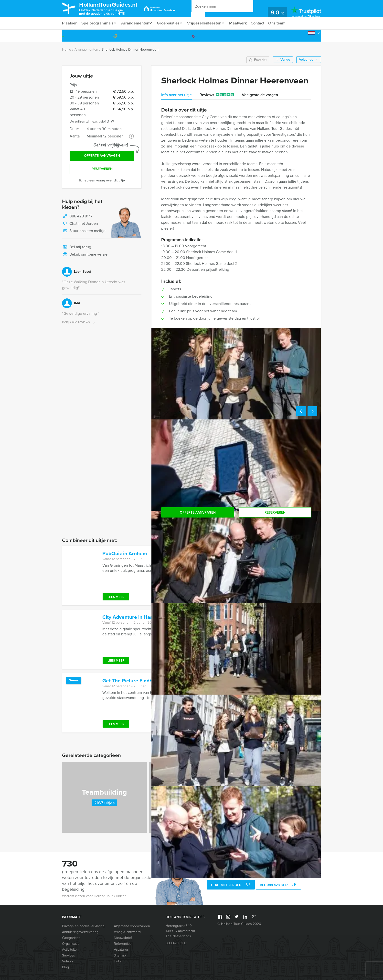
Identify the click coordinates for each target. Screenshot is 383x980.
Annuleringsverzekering (80, 932)
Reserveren (102, 170)
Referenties (123, 944)
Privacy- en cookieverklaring (83, 926)
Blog (65, 967)
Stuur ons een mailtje (84, 232)
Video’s (68, 961)
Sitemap (120, 955)
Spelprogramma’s (98, 23)
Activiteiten (70, 950)
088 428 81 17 (302, 36)
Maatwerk (244, 23)
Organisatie (71, 944)
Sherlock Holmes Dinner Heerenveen (130, 50)
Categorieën (71, 938)
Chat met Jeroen (80, 225)
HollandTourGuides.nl (112, 8)
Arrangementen (136, 23)
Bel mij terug (77, 248)
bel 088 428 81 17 (279, 885)
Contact (264, 23)
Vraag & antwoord (127, 932)
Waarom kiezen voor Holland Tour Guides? (94, 896)
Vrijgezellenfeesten (208, 23)
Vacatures (121, 950)
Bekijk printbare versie (85, 256)
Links (118, 961)
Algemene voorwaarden (132, 926)
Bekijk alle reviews (79, 323)
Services (69, 955)
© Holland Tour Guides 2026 (239, 924)
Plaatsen (70, 23)
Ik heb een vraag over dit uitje (102, 182)
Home (67, 50)
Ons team (284, 23)
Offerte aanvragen (102, 156)
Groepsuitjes (171, 23)
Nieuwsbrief (123, 938)
